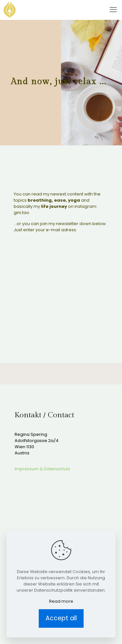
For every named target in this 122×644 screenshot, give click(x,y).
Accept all (61, 618)
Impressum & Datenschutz (42, 469)
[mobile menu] (113, 10)
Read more (61, 601)
